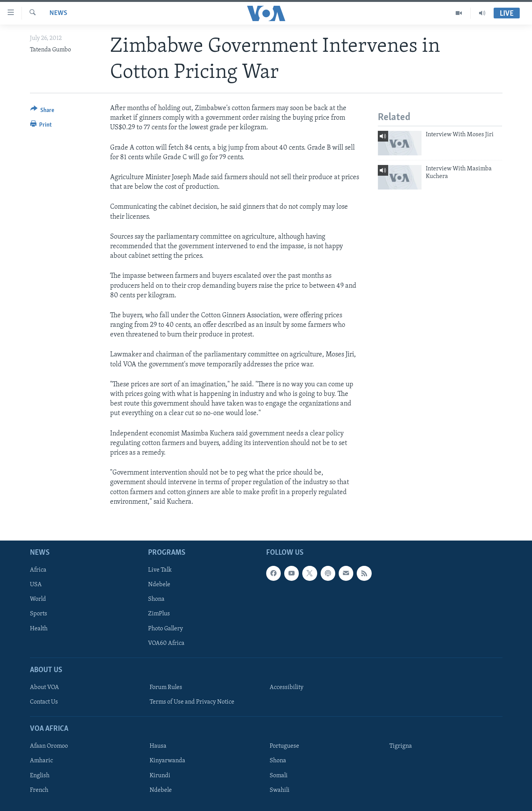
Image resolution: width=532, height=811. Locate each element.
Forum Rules (166, 687)
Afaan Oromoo (49, 746)
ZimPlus (159, 614)
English (40, 775)
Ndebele (159, 585)
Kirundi (160, 775)
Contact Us (44, 702)
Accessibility (287, 687)
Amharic (41, 761)
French (39, 790)
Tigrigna (401, 746)
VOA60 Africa (166, 643)
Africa (38, 570)
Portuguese (284, 746)
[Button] (42, 111)
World (38, 599)
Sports (39, 614)
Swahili (280, 790)
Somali (279, 775)
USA (36, 585)
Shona (156, 599)
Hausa (158, 746)
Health (39, 628)
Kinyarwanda (167, 761)
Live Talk (160, 570)
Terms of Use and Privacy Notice (192, 702)
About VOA (44, 687)
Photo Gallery (166, 628)
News (58, 13)
